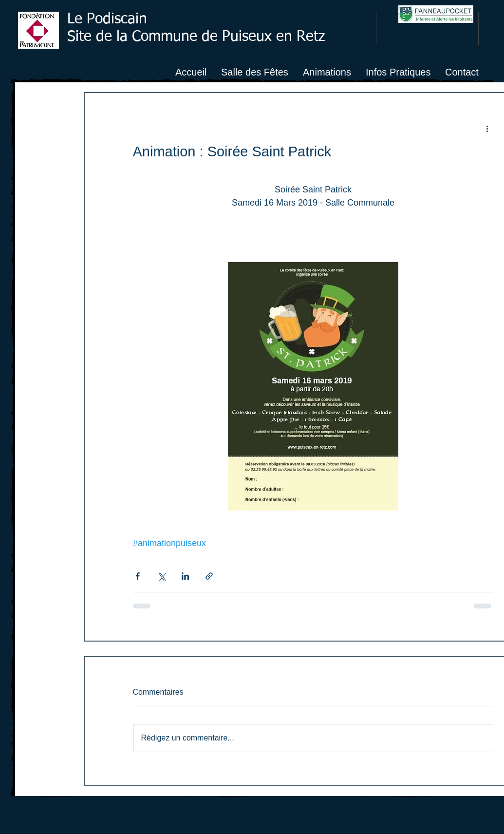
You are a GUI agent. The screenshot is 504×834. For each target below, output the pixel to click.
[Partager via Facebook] (138, 576)
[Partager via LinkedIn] (185, 576)
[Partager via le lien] (209, 576)
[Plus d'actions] (487, 128)
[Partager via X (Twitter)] (161, 576)
